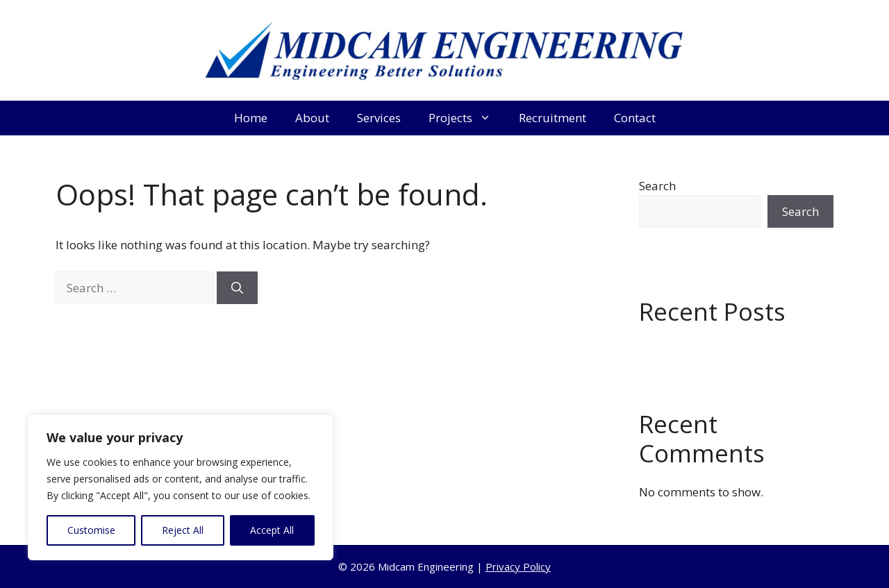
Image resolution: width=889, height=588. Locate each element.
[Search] (237, 288)
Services (379, 118)
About (312, 118)
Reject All (183, 530)
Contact (635, 118)
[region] (181, 487)
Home (251, 118)
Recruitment (552, 118)
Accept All (272, 530)
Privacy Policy (518, 566)
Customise (91, 530)
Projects (467, 118)
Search (657, 186)
